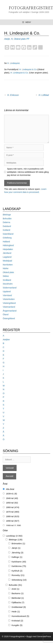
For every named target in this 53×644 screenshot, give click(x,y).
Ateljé (7, 39)
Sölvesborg (19, 580)
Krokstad (17, 621)
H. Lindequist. (14, 63)
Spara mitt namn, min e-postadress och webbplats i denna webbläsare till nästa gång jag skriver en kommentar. (28, 172)
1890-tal (13, 521)
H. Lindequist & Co (28, 69)
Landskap (14, 536)
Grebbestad (19, 607)
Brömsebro (18, 544)
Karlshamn (19, 562)
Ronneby (18, 575)
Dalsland (7, 226)
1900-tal (13, 526)
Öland (6, 314)
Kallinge (17, 557)
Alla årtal (10, 489)
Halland (6, 242)
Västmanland (9, 307)
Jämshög (17, 553)
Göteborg (7, 238)
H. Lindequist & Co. (20, 73)
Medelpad (7, 261)
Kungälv (17, 625)
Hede (16, 612)
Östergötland (9, 318)
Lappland (7, 257)
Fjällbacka (18, 603)
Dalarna (6, 222)
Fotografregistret (31, 8)
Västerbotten (9, 299)
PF (28, 39)
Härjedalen (8, 249)
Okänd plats (20, 39)
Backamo (18, 593)
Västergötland (9, 303)
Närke (6, 268)
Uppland (7, 291)
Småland (7, 280)
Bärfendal (18, 598)
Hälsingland (8, 245)
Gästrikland (8, 234)
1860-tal (13, 507)
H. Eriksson (13, 95)
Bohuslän (7, 218)
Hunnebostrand (20, 616)
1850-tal (12, 503)
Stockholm (8, 284)
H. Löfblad (44, 95)
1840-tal (12, 498)
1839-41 (11, 494)
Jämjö (16, 548)
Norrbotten (8, 265)
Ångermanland (10, 311)
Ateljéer (6, 339)
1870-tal (13, 512)
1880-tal (13, 516)
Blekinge (7, 215)
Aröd (15, 589)
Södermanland (10, 288)
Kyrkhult (17, 571)
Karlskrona (19, 566)
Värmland (7, 295)
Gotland (6, 230)
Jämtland (7, 253)
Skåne (6, 276)
